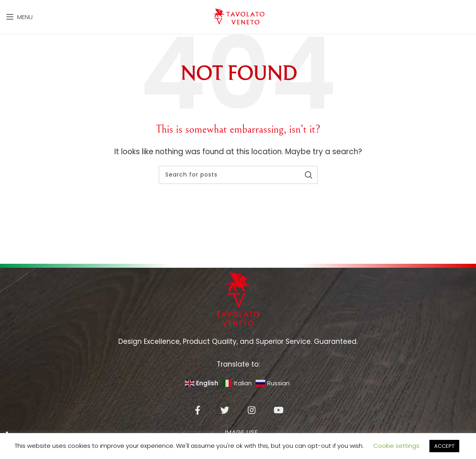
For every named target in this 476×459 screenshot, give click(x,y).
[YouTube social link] (279, 418)
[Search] (238, 182)
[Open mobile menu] (19, 21)
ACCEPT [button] (444, 446)
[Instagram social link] (252, 418)
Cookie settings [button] (396, 446)
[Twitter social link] (225, 418)
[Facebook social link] (198, 418)
